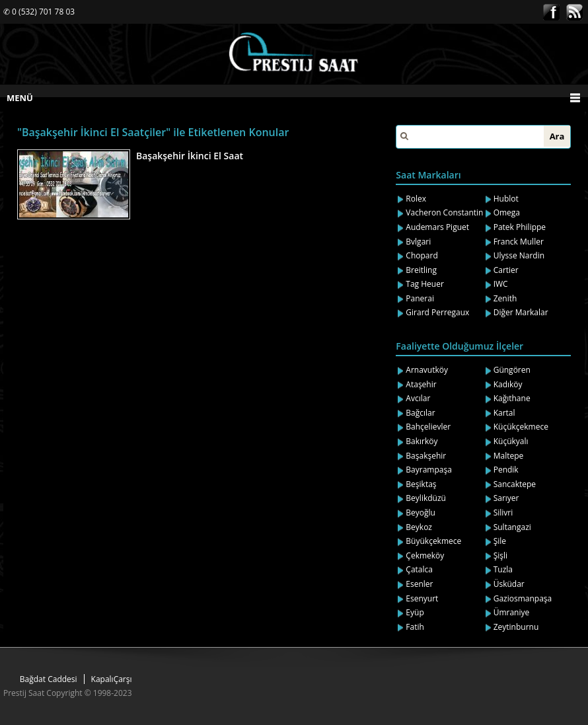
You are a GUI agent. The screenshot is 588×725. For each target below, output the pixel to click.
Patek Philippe (520, 227)
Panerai (420, 298)
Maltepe (509, 456)
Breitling (421, 270)
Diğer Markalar (521, 312)
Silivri (503, 513)
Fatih (415, 627)
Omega (507, 212)
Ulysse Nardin (519, 255)
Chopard (422, 255)
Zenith (505, 298)
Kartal (504, 413)
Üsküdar (509, 584)
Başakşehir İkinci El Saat (190, 156)
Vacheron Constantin (444, 212)
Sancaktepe (515, 484)
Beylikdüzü (426, 498)
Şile (500, 541)
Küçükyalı (511, 441)
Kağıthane (512, 398)
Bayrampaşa (429, 470)
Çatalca (419, 569)
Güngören (512, 370)
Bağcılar (420, 413)
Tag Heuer (425, 284)
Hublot (506, 199)
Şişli (500, 555)
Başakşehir (426, 456)
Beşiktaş (421, 484)
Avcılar (418, 398)
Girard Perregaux (437, 312)
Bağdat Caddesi (49, 679)
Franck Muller (519, 242)
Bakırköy (422, 441)
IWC (501, 284)
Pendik (506, 470)
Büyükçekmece (433, 541)
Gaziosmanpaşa (523, 598)
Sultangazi (512, 527)
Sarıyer (506, 498)
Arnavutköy (427, 370)
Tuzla (503, 569)
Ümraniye (512, 612)
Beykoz (419, 527)
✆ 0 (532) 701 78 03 (39, 12)
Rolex (416, 199)
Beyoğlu (421, 513)
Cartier (506, 270)
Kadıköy (508, 384)
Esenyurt (422, 598)
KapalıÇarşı (112, 679)
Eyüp (415, 612)
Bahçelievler (428, 427)
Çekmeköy (425, 555)
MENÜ (20, 98)
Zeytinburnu (516, 627)
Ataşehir (421, 384)
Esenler (419, 584)
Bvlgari (418, 242)
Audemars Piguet (437, 227)
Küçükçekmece (521, 427)
